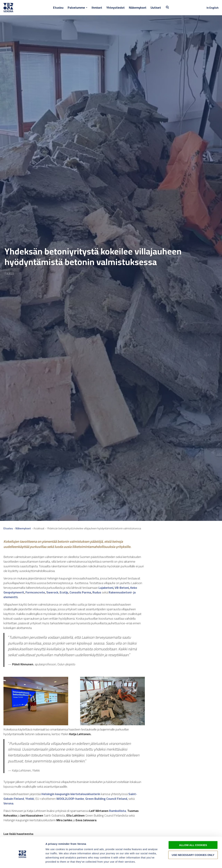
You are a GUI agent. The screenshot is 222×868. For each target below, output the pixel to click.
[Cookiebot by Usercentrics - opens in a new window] (22, 861)
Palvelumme (76, 8)
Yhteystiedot (116, 8)
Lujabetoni (106, 588)
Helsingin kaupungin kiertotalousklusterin (71, 794)
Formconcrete (35, 592)
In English (213, 8)
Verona (8, 803)
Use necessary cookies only (193, 840)
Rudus (97, 592)
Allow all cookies (193, 830)
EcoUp (64, 592)
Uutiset (156, 8)
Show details (182, 861)
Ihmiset (97, 8)
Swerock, (53, 592)
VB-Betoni (122, 588)
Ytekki (30, 799)
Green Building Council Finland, (107, 799)
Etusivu (58, 8)
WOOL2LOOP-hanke (70, 799)
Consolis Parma (80, 592)
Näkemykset (138, 8)
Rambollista (118, 811)
